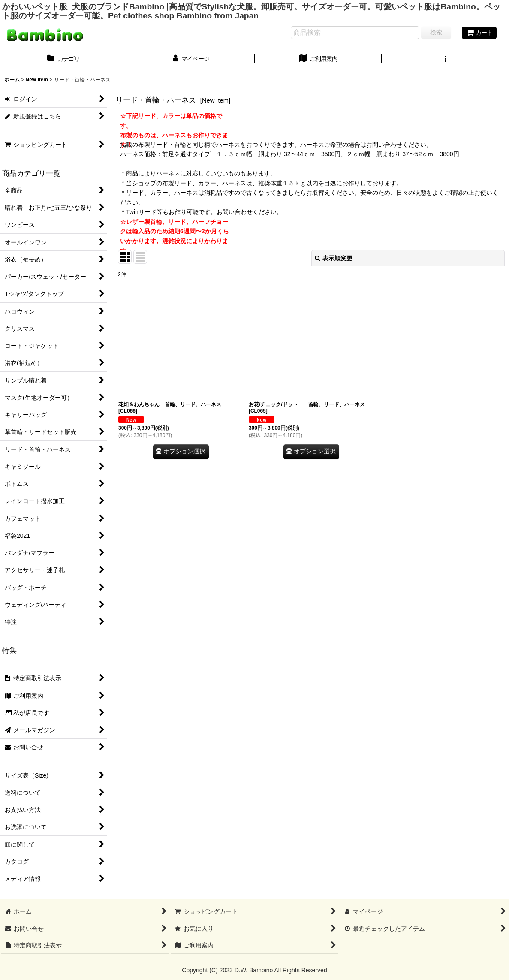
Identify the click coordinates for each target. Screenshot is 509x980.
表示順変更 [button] (334, 258)
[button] (445, 60)
